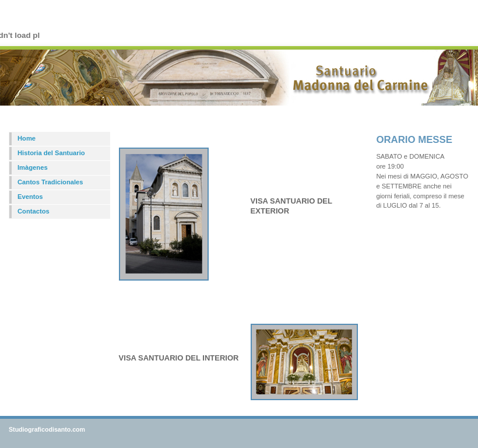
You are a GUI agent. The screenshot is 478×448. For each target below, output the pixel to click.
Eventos (30, 197)
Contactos (34, 211)
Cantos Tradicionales (50, 182)
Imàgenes (33, 167)
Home (27, 138)
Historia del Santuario (51, 153)
